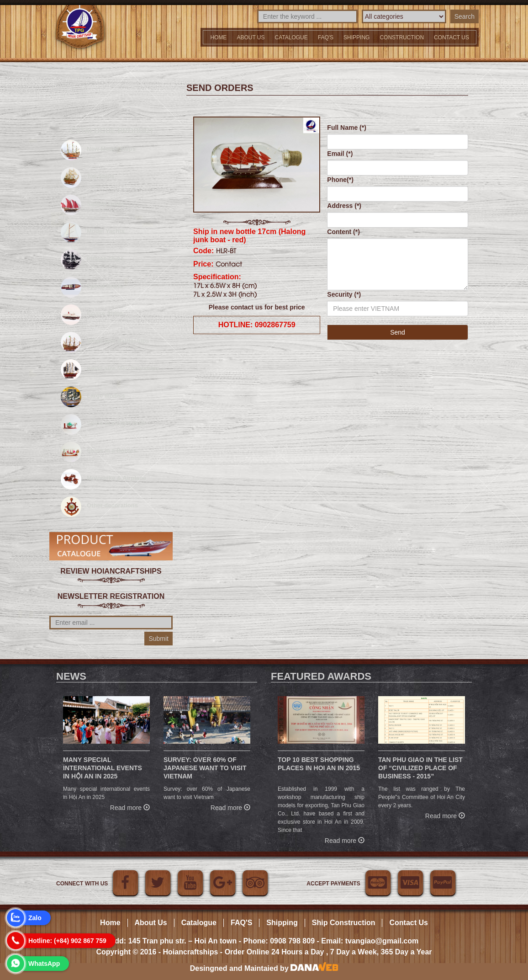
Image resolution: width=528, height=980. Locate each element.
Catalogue (291, 37)
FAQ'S (326, 37)
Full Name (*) (347, 128)
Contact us (451, 37)
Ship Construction (344, 923)
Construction (402, 37)
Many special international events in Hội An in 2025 (103, 768)
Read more (130, 807)
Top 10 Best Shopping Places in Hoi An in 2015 (319, 764)
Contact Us (408, 923)
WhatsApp (44, 964)
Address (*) (344, 206)
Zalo (35, 918)
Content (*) (343, 232)
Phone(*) (340, 180)
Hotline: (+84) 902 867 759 (67, 941)
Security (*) (344, 294)
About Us (251, 37)
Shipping (356, 37)
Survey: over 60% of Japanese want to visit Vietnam (205, 768)
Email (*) (340, 154)
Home (218, 37)
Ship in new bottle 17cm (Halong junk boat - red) (249, 236)
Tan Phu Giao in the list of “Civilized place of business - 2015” (420, 768)
